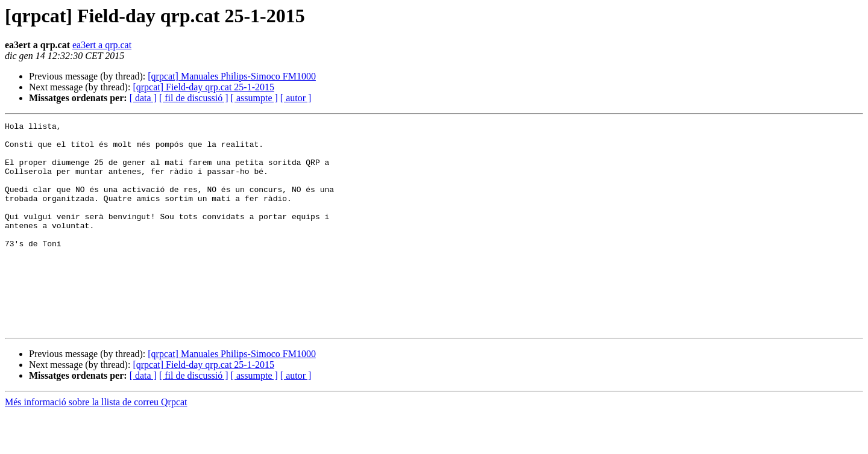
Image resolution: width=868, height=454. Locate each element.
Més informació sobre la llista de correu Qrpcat (96, 443)
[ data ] (143, 98)
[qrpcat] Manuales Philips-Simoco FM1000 (232, 76)
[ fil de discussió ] (194, 98)
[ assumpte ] (254, 98)
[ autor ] (296, 98)
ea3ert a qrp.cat (102, 45)
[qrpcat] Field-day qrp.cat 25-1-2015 (203, 87)
